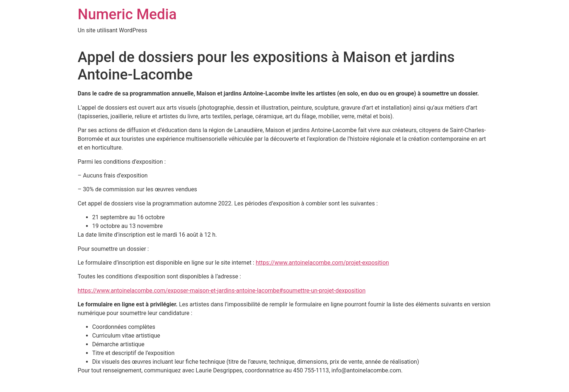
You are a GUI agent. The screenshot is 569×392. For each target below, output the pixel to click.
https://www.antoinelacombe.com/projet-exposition (322, 263)
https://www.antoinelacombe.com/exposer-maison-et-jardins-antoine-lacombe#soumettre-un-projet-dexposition (222, 291)
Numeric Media (127, 14)
